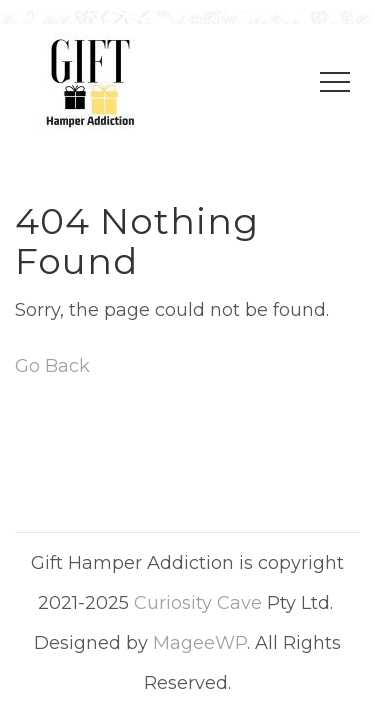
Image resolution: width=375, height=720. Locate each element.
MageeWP (200, 643)
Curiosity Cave (198, 603)
